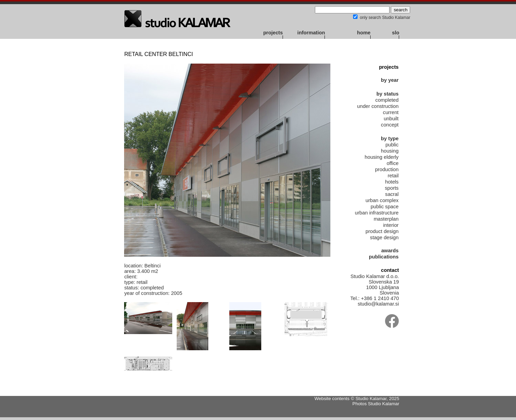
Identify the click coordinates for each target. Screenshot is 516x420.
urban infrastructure (377, 213)
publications (384, 257)
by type (390, 139)
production (387, 169)
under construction (378, 106)
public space (385, 207)
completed (387, 100)
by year (390, 80)
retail (393, 176)
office (393, 163)
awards (390, 251)
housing (390, 151)
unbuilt (391, 119)
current (391, 112)
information (311, 33)
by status (387, 94)
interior (391, 225)
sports (392, 188)
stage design (384, 237)
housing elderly (382, 157)
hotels (392, 182)
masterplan (386, 219)
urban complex (382, 200)
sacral (392, 194)
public (392, 145)
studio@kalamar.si (378, 304)
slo (396, 33)
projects (273, 33)
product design (382, 231)
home (364, 33)
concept (390, 125)
